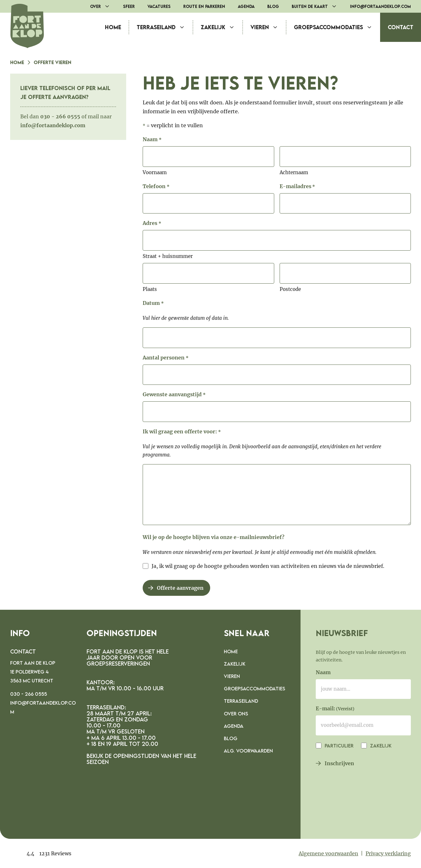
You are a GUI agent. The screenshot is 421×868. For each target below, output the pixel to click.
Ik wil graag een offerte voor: (182, 432)
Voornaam (155, 172)
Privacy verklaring (388, 853)
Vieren (268, 27)
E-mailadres (297, 187)
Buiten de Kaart (318, 6)
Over (103, 6)
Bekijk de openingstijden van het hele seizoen (141, 759)
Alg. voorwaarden (248, 751)
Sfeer (129, 6)
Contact (401, 27)
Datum (153, 304)
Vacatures (159, 6)
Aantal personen (165, 358)
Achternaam (294, 172)
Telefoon (156, 187)
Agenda (246, 6)
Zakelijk (222, 27)
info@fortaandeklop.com (380, 6)
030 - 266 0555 (29, 694)
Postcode (290, 289)
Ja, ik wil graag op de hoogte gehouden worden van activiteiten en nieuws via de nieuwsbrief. (268, 566)
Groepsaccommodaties (337, 27)
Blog (273, 6)
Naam (323, 672)
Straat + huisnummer (168, 256)
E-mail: (335, 709)
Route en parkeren (204, 6)
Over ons (236, 713)
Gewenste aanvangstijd (174, 395)
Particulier (338, 746)
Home (113, 27)
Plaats (150, 289)
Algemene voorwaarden (328, 853)
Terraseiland (165, 27)
